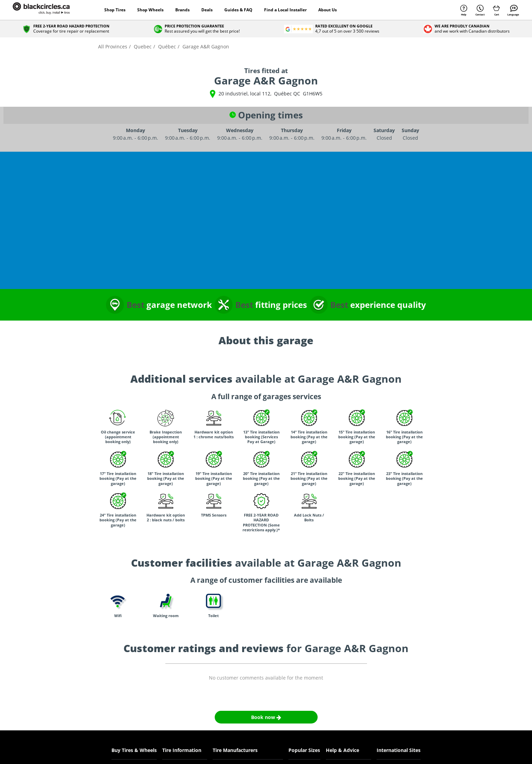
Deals (207, 10)
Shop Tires (115, 10)
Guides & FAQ (238, 10)
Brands (182, 10)
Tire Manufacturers (235, 750)
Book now (266, 717)
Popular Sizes (304, 750)
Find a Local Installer (285, 10)
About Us (328, 10)
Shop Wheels (150, 10)
